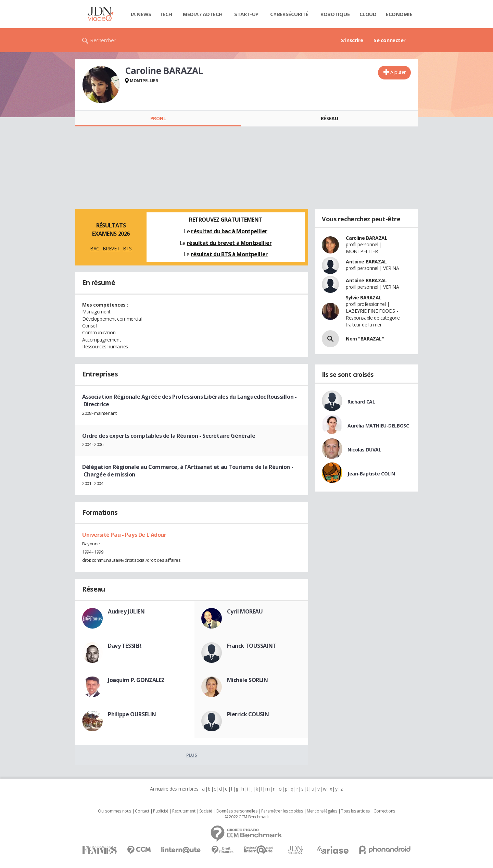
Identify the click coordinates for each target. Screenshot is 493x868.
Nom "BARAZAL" (365, 339)
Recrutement (184, 811)
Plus (192, 755)
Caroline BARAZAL (366, 238)
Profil (158, 118)
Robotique (335, 14)
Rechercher (103, 40)
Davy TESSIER (125, 646)
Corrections (384, 811)
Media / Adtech (203, 14)
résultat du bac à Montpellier (229, 231)
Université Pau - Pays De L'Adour (124, 535)
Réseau (329, 118)
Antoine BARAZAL (366, 262)
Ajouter (398, 72)
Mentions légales (322, 811)
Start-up (246, 14)
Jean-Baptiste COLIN (371, 474)
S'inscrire (352, 40)
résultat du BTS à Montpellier (229, 254)
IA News (141, 14)
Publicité (161, 811)
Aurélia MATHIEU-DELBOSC (378, 426)
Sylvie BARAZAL (364, 297)
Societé (206, 811)
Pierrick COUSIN (248, 714)
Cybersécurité (289, 14)
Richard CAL (361, 402)
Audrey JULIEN (126, 611)
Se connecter (390, 40)
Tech (166, 14)
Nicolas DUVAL (364, 450)
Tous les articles (355, 811)
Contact (142, 811)
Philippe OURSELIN (132, 714)
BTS (127, 249)
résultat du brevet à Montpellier (229, 243)
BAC (95, 249)
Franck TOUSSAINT (252, 646)
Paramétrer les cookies (282, 811)
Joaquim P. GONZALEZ (136, 680)
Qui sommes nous (115, 811)
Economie (399, 14)
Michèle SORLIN (248, 680)
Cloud (368, 14)
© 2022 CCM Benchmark (247, 817)
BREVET (111, 249)
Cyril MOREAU (245, 611)
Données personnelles (237, 811)
